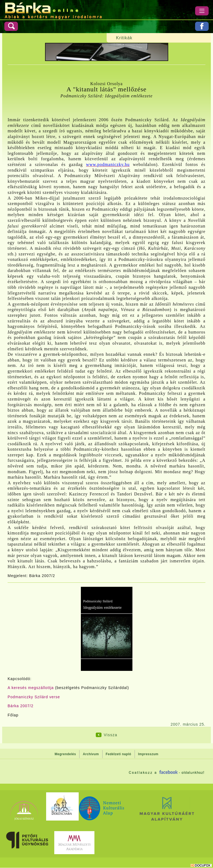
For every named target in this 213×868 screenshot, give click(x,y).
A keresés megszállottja (31, 688)
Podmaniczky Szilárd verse (34, 697)
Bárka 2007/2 (20, 706)
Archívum (91, 754)
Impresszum (148, 754)
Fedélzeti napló (119, 754)
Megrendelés (65, 754)
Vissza (111, 735)
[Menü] (202, 11)
